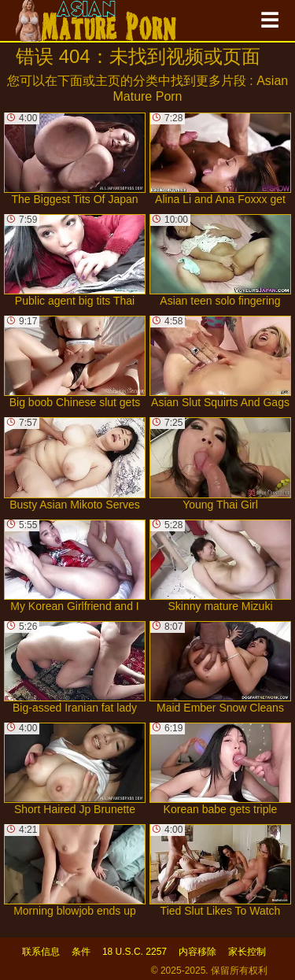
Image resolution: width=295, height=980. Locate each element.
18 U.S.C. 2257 (135, 952)
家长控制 (247, 952)
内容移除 (197, 952)
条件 (81, 952)
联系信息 (41, 952)
